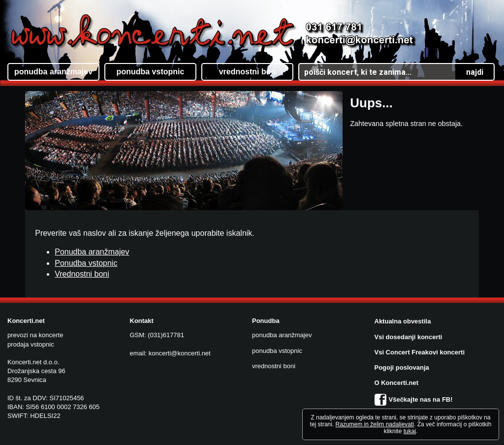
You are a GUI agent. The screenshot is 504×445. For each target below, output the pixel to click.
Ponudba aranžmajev (92, 252)
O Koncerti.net (397, 383)
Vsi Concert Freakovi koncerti (420, 352)
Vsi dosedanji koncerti (409, 337)
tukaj (410, 431)
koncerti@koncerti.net (180, 353)
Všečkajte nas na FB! (414, 399)
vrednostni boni (274, 366)
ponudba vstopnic (277, 351)
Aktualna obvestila (403, 321)
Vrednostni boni (82, 274)
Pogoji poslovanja (402, 367)
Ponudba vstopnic (86, 263)
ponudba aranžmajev (282, 335)
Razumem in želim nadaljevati (375, 424)
